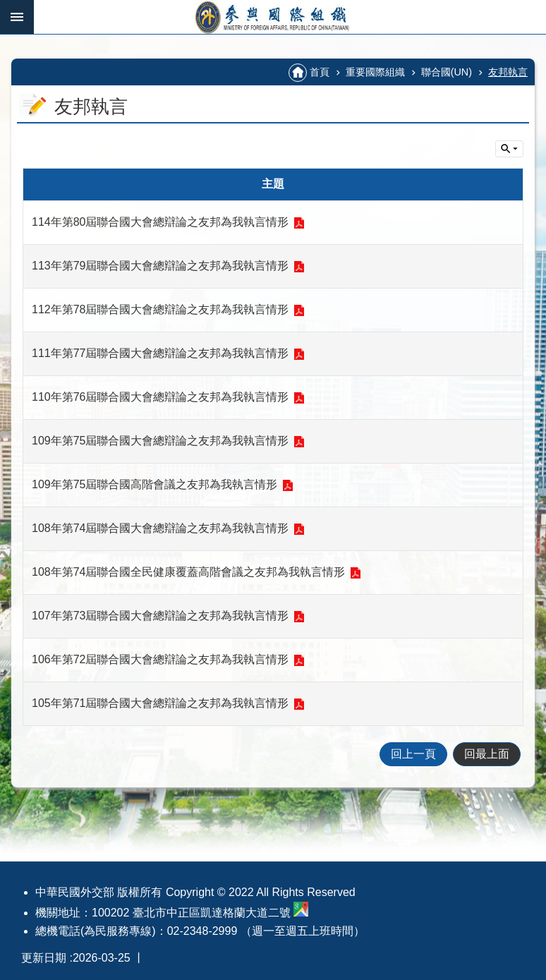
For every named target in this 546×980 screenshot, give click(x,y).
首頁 (320, 72)
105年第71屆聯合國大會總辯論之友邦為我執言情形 (160, 703)
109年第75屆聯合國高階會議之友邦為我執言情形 (155, 484)
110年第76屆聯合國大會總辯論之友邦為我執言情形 (160, 397)
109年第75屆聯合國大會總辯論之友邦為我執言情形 (160, 441)
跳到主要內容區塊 (7, 7)
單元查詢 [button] (509, 149)
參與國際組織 (290, 17)
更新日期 (44, 958)
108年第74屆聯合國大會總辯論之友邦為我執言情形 (160, 528)
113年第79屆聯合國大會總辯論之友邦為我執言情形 (160, 266)
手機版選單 (17, 17)
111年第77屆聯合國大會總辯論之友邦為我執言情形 (160, 353)
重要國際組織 (375, 72)
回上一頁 (413, 754)
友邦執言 (508, 72)
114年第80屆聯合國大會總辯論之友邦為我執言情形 (160, 222)
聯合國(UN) (447, 72)
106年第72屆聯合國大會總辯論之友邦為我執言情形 (160, 659)
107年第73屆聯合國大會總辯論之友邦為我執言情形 (160, 616)
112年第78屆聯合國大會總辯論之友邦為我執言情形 (160, 309)
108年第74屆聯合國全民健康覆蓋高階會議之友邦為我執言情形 (189, 572)
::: (16, 40)
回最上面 (487, 754)
